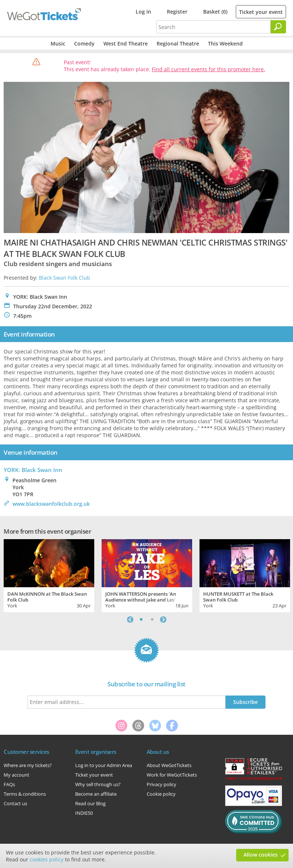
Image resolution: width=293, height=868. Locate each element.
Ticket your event (261, 12)
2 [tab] (152, 620)
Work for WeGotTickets (172, 775)
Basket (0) (215, 12)
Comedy (84, 43)
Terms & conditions (25, 794)
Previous (130, 620)
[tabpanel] (49, 575)
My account (17, 775)
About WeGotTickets (169, 765)
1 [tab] (141, 620)
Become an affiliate (96, 794)
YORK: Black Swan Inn (33, 470)
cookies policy (47, 859)
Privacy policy (162, 784)
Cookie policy (161, 794)
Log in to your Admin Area (104, 765)
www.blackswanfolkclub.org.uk (51, 504)
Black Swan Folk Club (65, 278)
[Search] (278, 27)
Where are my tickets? (28, 765)
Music (58, 43)
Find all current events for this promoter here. (208, 69)
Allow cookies (261, 855)
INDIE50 (84, 813)
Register (177, 12)
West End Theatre (126, 43)
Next (163, 620)
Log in (143, 12)
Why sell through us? (98, 784)
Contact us (15, 803)
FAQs (9, 784)
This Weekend (225, 43)
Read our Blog (90, 803)
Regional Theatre (178, 43)
